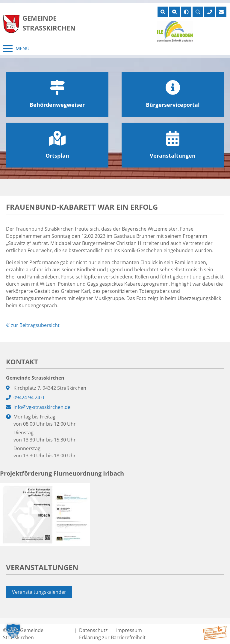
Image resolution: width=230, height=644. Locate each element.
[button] (13, 631)
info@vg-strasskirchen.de (42, 407)
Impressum (129, 630)
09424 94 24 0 (29, 398)
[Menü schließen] (16, 49)
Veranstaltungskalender (39, 592)
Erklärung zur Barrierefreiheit (112, 637)
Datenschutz (93, 630)
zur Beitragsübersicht (33, 325)
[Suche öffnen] (198, 12)
